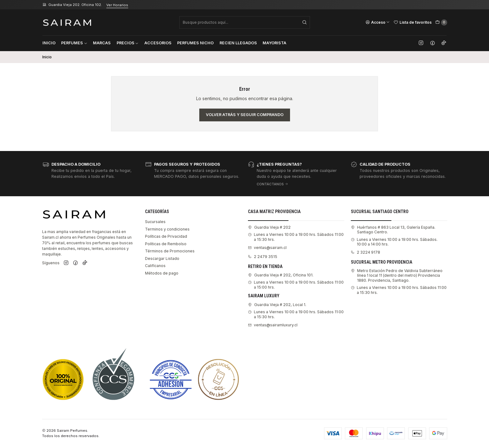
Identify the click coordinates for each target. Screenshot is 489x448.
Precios (128, 43)
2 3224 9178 (366, 252)
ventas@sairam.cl (267, 248)
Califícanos (155, 266)
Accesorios (158, 43)
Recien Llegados (238, 43)
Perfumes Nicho (195, 43)
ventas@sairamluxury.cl (273, 325)
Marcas (102, 43)
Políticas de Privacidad (166, 236)
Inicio (49, 43)
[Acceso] (378, 22)
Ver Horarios (117, 5)
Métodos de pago (162, 273)
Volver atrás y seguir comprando (245, 115)
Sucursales (155, 222)
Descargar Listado (162, 258)
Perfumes (74, 43)
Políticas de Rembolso (166, 244)
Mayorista (274, 43)
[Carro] (441, 22)
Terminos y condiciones (167, 229)
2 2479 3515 (263, 257)
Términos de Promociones (170, 251)
